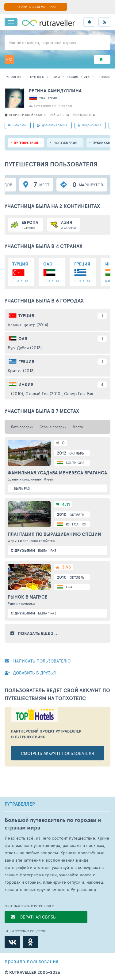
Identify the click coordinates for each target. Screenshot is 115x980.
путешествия (26, 143)
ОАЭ (23, 339)
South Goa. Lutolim (83, 463)
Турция (26, 316)
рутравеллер (14, 77)
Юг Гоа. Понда (79, 524)
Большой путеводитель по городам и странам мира (53, 824)
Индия (26, 384)
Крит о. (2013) (21, 371)
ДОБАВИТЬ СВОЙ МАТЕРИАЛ (36, 7)
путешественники (45, 77)
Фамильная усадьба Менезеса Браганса (57, 473)
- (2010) (15, 393)
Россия (72, 77)
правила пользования (31, 961)
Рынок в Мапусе (28, 597)
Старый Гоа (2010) (44, 393)
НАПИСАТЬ (17, 125)
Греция (26, 362)
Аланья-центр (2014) (28, 325)
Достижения (65, 143)
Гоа (69, 587)
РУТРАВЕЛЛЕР (20, 804)
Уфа (87, 77)
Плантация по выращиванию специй (54, 534)
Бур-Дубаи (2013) (25, 348)
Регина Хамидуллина (55, 91)
